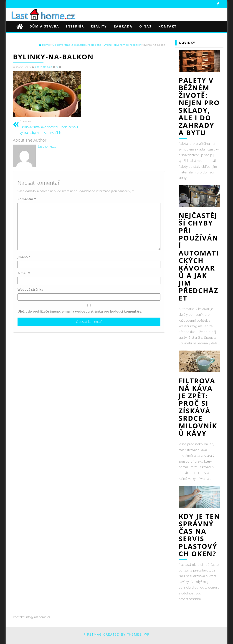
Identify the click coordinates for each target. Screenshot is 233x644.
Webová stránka (30, 289)
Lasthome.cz (43, 67)
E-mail (24, 273)
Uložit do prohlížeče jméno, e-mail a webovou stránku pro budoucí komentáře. (80, 311)
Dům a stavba (44, 26)
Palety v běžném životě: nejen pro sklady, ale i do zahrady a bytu (199, 106)
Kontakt (167, 26)
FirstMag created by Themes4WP (117, 634)
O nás (145, 26)
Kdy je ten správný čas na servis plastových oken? (199, 535)
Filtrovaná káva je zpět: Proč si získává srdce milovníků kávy (198, 407)
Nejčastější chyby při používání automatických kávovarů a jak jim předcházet (199, 257)
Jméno (24, 257)
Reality (99, 26)
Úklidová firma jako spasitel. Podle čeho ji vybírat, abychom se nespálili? (53, 127)
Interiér (75, 26)
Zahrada (123, 26)
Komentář (27, 199)
